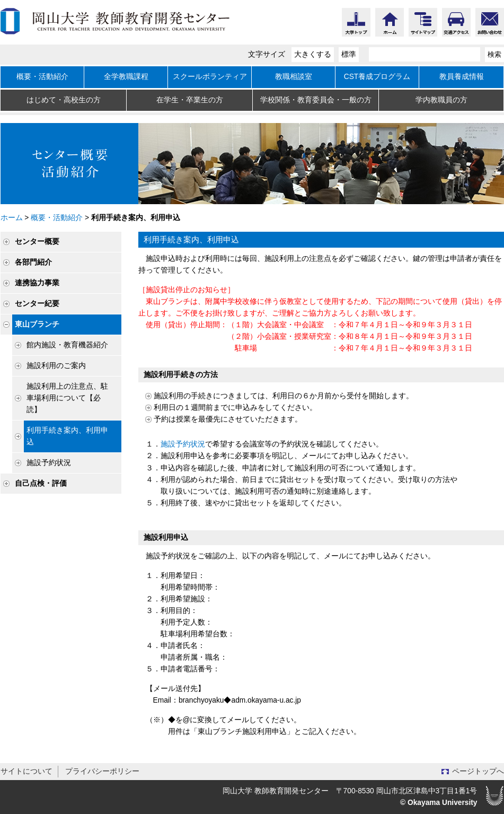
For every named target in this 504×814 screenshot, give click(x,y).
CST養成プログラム (377, 77)
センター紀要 (37, 304)
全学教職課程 (126, 77)
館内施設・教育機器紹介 (67, 345)
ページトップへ (478, 771)
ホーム (12, 218)
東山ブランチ (37, 324)
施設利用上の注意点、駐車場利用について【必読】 (67, 398)
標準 (349, 54)
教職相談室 (294, 77)
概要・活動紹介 (42, 77)
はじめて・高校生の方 (64, 100)
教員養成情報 (462, 77)
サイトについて (26, 771)
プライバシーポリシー (102, 771)
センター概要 (37, 242)
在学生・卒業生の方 (190, 100)
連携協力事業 (37, 283)
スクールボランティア (210, 77)
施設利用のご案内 (56, 366)
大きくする (313, 54)
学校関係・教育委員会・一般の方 (316, 100)
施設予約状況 (49, 463)
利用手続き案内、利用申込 (67, 436)
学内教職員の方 (441, 100)
